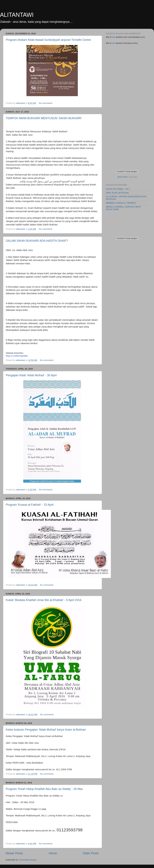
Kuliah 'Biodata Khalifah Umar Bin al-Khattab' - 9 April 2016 (44, 600)
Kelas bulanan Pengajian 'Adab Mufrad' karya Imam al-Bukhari (46, 730)
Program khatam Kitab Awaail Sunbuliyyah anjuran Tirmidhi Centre (48, 40)
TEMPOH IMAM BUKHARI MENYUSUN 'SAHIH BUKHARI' (44, 118)
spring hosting (122, 177)
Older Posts (91, 853)
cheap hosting (133, 177)
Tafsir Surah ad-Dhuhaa (117, 193)
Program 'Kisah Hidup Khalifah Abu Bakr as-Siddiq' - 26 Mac (44, 789)
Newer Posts (14, 853)
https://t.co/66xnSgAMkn (17, 356)
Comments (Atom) (28, 860)
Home (53, 853)
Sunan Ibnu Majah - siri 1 (118, 189)
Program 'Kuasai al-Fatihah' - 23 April (30, 505)
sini (114, 37)
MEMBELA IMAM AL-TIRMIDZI (121, 203)
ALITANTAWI (17, 15)
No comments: (46, 103)
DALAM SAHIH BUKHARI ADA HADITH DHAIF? (37, 241)
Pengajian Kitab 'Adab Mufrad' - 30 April (31, 375)
